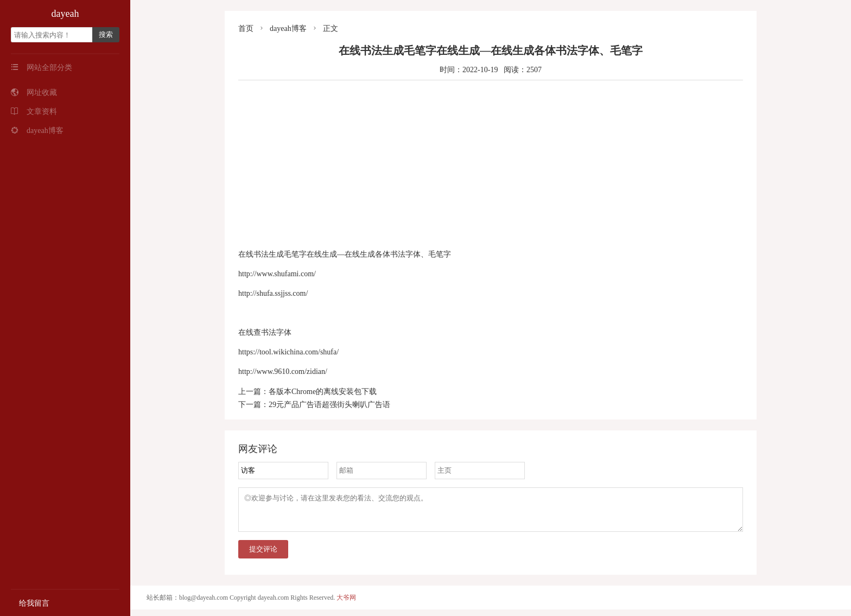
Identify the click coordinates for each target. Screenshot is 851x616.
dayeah (65, 14)
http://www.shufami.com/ (277, 274)
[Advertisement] (491, 164)
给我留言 (30, 603)
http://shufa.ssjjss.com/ (273, 293)
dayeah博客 (37, 131)
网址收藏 (34, 93)
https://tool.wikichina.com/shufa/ (288, 352)
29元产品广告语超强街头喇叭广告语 (329, 405)
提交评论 (263, 555)
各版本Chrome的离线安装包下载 (323, 392)
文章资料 (34, 112)
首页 (246, 28)
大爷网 (346, 604)
